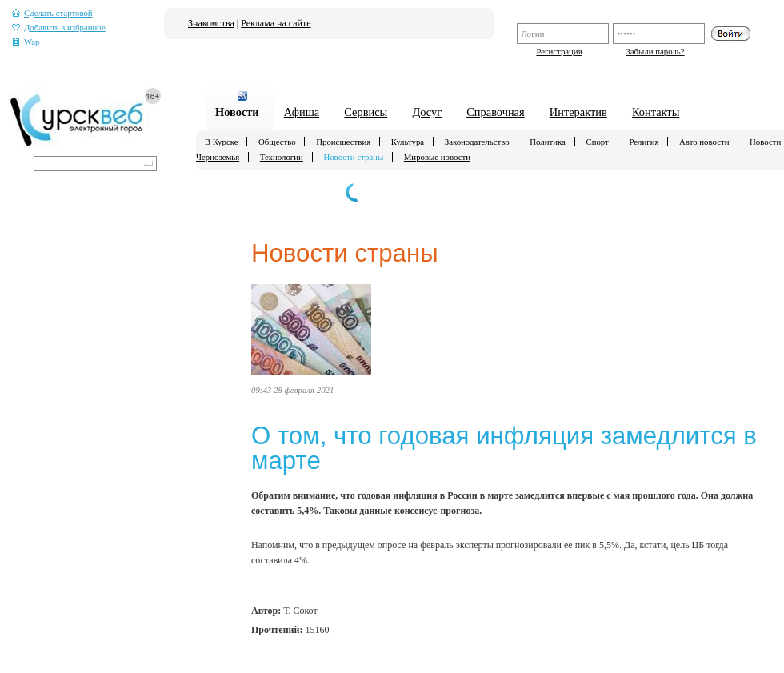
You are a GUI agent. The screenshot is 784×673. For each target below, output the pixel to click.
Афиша (302, 112)
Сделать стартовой (52, 13)
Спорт (597, 142)
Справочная (495, 112)
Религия (644, 142)
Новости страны (353, 157)
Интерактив (578, 112)
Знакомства (211, 23)
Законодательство (477, 142)
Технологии (282, 157)
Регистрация (559, 51)
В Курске (222, 142)
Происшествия (343, 142)
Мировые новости (437, 157)
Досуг (427, 112)
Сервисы (366, 112)
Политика (548, 142)
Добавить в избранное (59, 28)
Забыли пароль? (655, 51)
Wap (26, 42)
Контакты (656, 112)
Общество (277, 142)
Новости (237, 112)
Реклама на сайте (276, 23)
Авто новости (704, 142)
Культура (408, 142)
